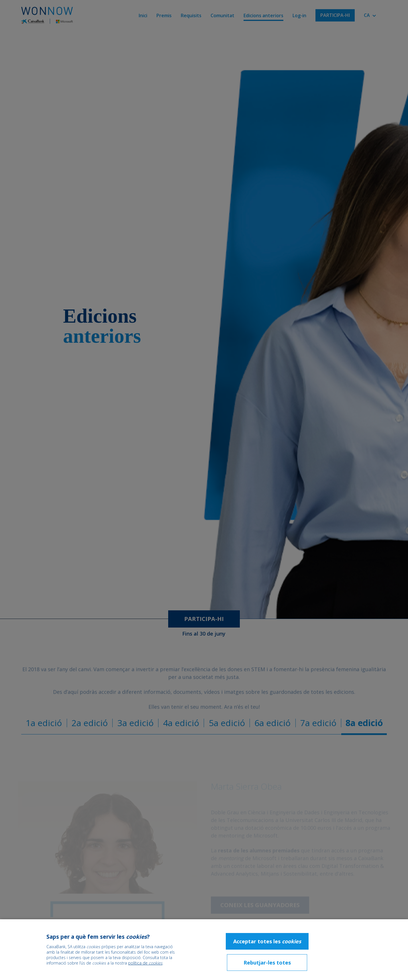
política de (145, 963)
